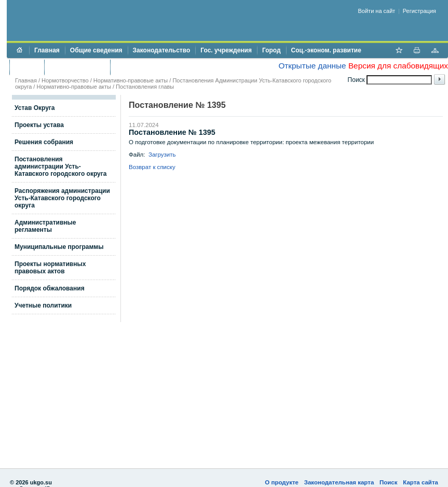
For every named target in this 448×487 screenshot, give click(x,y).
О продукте (282, 482)
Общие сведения (96, 50)
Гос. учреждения (226, 50)
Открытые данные (312, 66)
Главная (47, 50)
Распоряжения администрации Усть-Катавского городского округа (62, 198)
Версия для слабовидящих (398, 66)
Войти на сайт (377, 11)
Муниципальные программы (59, 247)
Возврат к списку (152, 167)
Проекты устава (39, 125)
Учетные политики (43, 305)
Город (271, 50)
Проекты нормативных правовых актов (50, 268)
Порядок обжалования (50, 288)
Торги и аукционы (77, 67)
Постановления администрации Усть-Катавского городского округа (60, 166)
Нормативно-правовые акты (131, 80)
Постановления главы (145, 87)
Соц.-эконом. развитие (326, 50)
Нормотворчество (65, 80)
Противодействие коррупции (160, 67)
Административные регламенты (45, 226)
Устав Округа (35, 108)
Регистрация (419, 11)
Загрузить (162, 155)
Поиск (389, 482)
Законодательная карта (339, 482)
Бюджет (27, 67)
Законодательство (162, 50)
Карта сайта (420, 482)
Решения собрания (44, 142)
